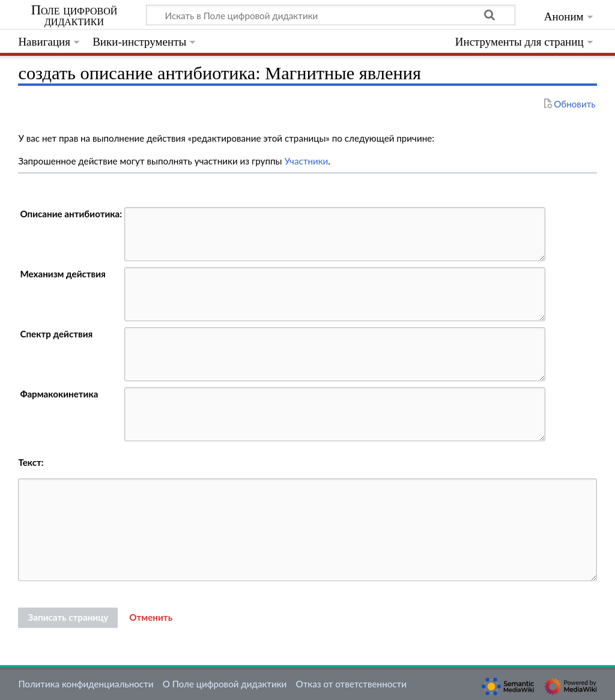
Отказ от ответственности (351, 684)
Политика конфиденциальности (86, 684)
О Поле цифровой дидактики (225, 684)
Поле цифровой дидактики (74, 16)
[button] (151, 618)
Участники (306, 161)
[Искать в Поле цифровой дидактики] (331, 15)
